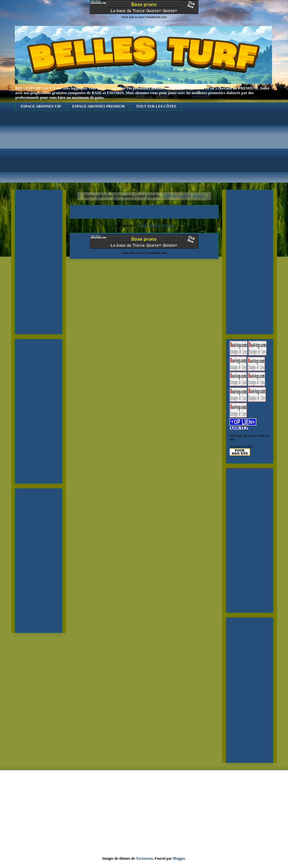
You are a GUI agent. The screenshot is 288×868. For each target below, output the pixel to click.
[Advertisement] (144, 150)
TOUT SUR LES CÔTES (156, 106)
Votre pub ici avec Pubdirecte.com (144, 17)
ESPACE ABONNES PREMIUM (98, 106)
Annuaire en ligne (241, 446)
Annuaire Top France (243, 436)
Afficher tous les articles (184, 196)
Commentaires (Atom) (156, 225)
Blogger (179, 858)
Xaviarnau (144, 858)
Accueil (144, 212)
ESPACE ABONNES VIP (41, 106)
